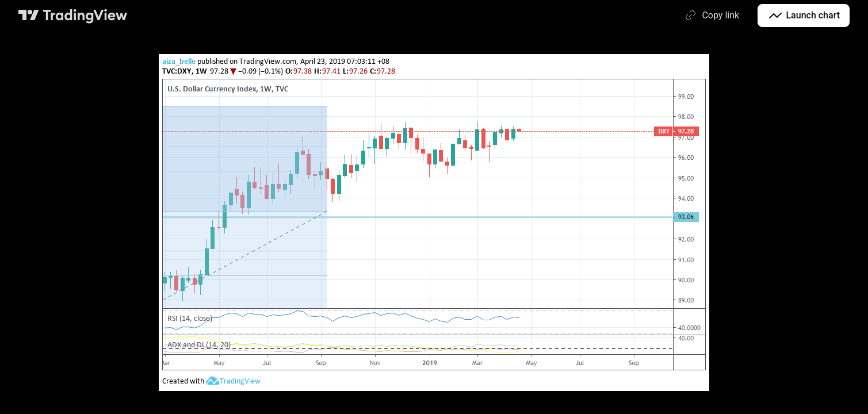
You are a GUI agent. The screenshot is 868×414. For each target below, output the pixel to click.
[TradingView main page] (73, 16)
